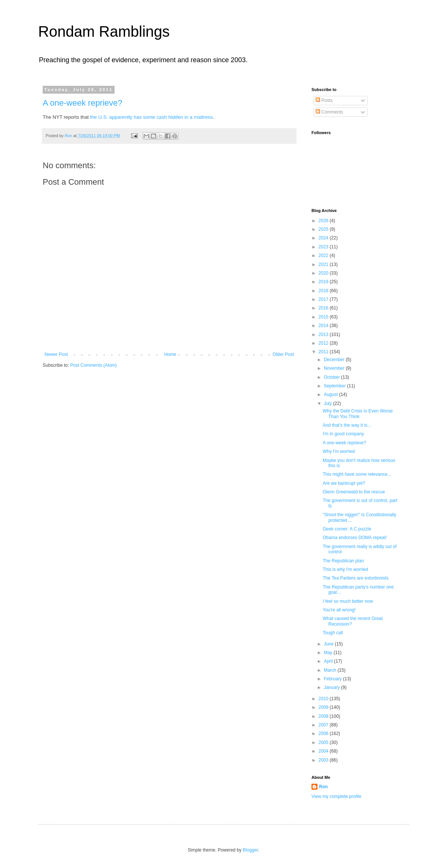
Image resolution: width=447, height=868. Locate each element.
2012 (324, 343)
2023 (324, 247)
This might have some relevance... (357, 474)
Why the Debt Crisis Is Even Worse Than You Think (358, 414)
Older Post (283, 354)
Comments (329, 112)
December (335, 360)
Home (170, 354)
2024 (324, 238)
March (331, 670)
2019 (324, 282)
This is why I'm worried (345, 569)
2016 (324, 308)
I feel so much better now (348, 601)
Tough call (333, 633)
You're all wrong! (339, 610)
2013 (324, 335)
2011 (324, 352)
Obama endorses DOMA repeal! (355, 538)
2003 (324, 760)
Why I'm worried (339, 451)
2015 (324, 317)
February (333, 679)
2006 (324, 734)
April (329, 661)
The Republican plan (343, 561)
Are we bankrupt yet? (344, 483)
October (332, 377)
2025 (324, 229)
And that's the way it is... (347, 425)
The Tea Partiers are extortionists (356, 578)
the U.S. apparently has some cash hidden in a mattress (152, 117)
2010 (324, 699)
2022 (324, 255)
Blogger (250, 850)
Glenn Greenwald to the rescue (354, 492)
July (329, 403)
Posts (324, 100)
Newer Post (56, 354)
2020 (324, 273)
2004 (324, 751)
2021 (324, 264)
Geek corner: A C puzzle (347, 529)
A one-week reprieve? (83, 103)
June (329, 644)
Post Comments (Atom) (93, 365)
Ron (323, 787)
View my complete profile (336, 796)
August (332, 394)
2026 (324, 221)
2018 (324, 291)
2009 (324, 707)
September (335, 386)
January (332, 687)
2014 (324, 326)
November (335, 368)
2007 (324, 725)
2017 (324, 299)
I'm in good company (343, 434)
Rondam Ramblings (104, 31)
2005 (324, 743)
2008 (324, 716)
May (329, 653)
